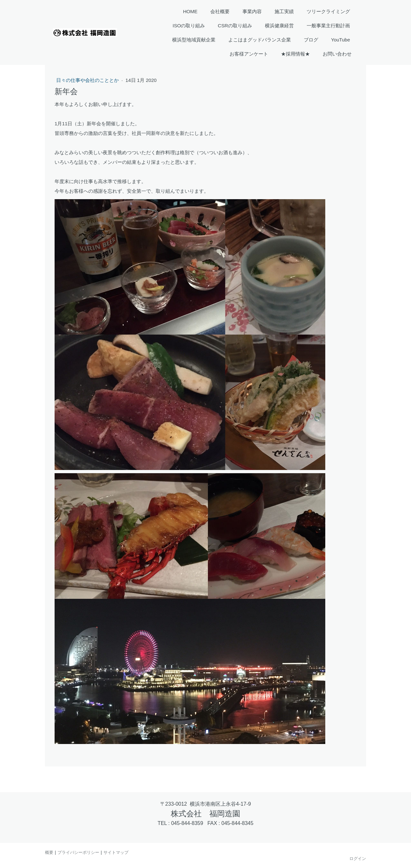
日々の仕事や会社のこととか (88, 80)
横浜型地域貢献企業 (194, 40)
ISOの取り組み (189, 26)
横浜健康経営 (279, 26)
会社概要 (220, 11)
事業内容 (252, 11)
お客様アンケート (249, 54)
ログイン (358, 858)
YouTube (341, 40)
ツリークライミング (328, 11)
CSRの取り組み (235, 26)
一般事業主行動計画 (328, 26)
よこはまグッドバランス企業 (260, 40)
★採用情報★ (295, 54)
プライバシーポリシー (78, 852)
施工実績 (284, 11)
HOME (190, 11)
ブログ (311, 40)
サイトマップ (116, 852)
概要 (49, 852)
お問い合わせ (337, 54)
